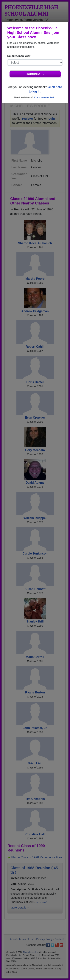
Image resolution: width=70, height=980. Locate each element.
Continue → (35, 74)
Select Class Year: (19, 56)
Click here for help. (45, 97)
